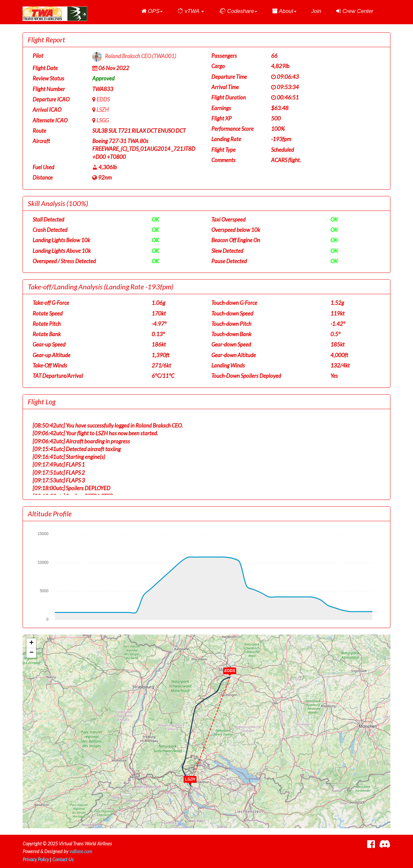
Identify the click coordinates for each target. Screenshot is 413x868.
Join (316, 11)
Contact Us (63, 859)
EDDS (103, 99)
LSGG (103, 120)
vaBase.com (81, 851)
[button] (152, 11)
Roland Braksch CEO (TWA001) (141, 56)
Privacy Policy (36, 859)
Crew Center (355, 11)
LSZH (103, 110)
